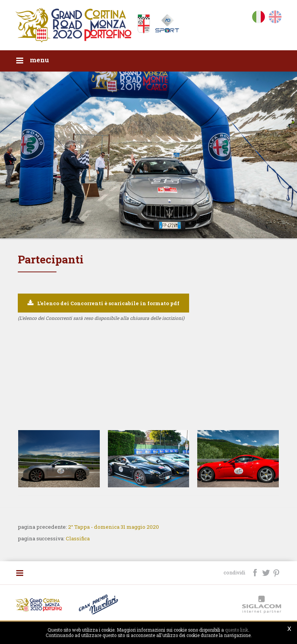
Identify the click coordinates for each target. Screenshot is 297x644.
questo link (237, 630)
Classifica (78, 538)
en (275, 18)
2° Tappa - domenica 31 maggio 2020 (114, 527)
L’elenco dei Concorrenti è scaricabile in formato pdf (108, 303)
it (259, 18)
